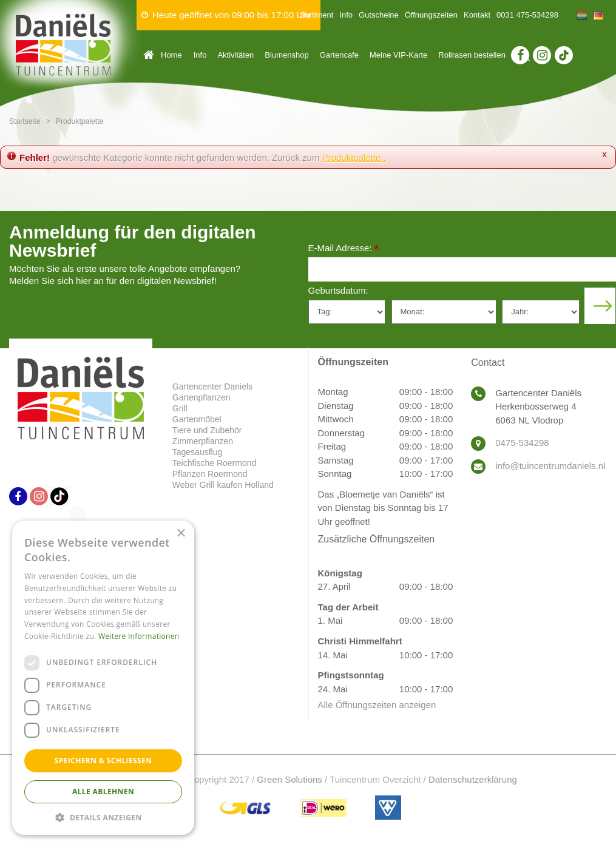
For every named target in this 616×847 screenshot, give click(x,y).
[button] (103, 817)
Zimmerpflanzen (203, 441)
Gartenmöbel (197, 419)
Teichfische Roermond (215, 463)
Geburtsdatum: (338, 290)
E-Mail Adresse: (344, 249)
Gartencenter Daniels (212, 386)
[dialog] (103, 678)
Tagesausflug (198, 452)
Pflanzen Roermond (210, 474)
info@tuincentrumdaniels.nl (550, 466)
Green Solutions (289, 779)
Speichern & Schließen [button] (103, 761)
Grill (180, 408)
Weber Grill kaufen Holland (223, 485)
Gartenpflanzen (201, 397)
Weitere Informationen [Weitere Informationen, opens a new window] (139, 636)
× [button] (181, 534)
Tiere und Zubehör (207, 430)
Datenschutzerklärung (473, 779)
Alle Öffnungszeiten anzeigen (377, 705)
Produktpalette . (354, 157)
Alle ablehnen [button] (103, 791)
